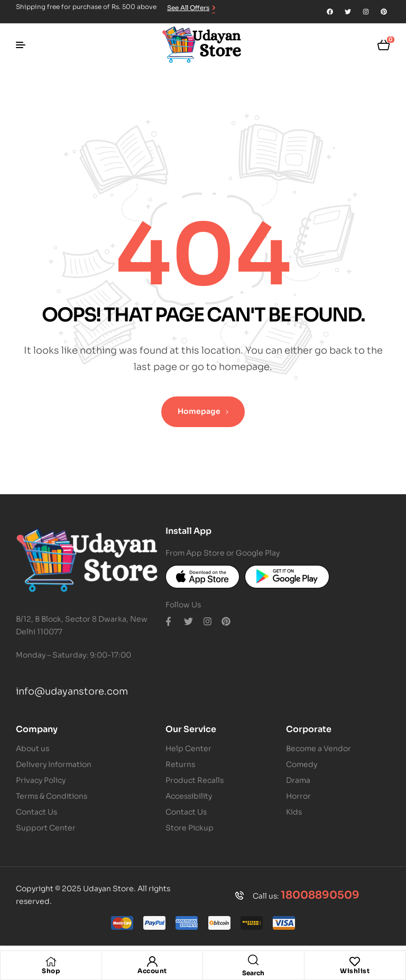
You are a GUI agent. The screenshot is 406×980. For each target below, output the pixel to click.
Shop (51, 971)
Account (152, 971)
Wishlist (355, 971)
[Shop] (51, 961)
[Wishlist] (355, 961)
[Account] (152, 961)
